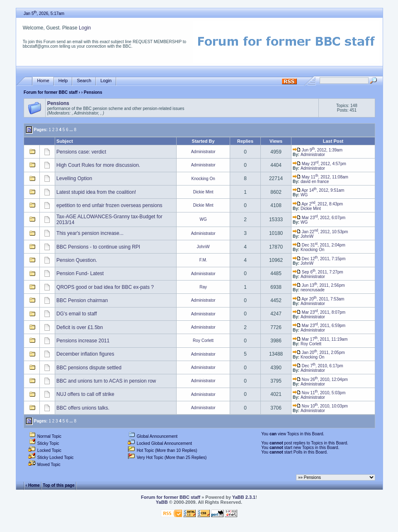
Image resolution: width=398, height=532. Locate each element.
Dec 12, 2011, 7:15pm (319, 259)
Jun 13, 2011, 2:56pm (319, 285)
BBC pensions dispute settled (89, 368)
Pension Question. (77, 260)
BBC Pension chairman (82, 300)
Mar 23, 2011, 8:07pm (319, 312)
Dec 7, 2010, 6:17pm (318, 366)
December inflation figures (85, 354)
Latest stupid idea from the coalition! (96, 192)
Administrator (203, 152)
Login (85, 28)
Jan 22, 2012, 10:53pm (320, 232)
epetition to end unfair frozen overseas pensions (109, 205)
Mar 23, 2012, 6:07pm (319, 218)
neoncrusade (313, 290)
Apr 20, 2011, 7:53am (318, 299)
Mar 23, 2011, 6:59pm (319, 326)
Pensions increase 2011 (83, 341)
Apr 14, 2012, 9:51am (318, 190)
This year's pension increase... (90, 233)
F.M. (203, 260)
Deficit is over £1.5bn (80, 327)
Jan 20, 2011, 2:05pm (319, 353)
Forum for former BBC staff (51, 92)
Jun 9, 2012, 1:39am (318, 150)
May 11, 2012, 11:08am (320, 177)
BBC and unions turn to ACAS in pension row (106, 381)
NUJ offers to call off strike (85, 394)
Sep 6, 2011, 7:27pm (318, 272)
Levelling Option (74, 178)
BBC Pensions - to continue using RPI (98, 247)
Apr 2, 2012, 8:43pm (318, 204)
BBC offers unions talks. (83, 408)
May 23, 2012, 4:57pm (319, 164)
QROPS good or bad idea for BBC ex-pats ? (105, 287)
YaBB (162, 502)
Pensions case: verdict (81, 152)
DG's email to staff (76, 314)
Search (84, 81)
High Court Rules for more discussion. (98, 165)
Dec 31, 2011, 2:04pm (319, 245)
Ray (203, 287)
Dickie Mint (203, 192)
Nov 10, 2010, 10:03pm (320, 406)
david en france (315, 182)
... (71, 130)
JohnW (307, 236)
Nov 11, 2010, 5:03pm (319, 393)
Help (63, 81)
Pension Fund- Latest (80, 273)
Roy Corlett (203, 340)
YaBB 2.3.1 (244, 497)
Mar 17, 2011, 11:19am (320, 339)
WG (304, 195)
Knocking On (203, 179)
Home (43, 81)
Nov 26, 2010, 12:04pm (320, 379)
